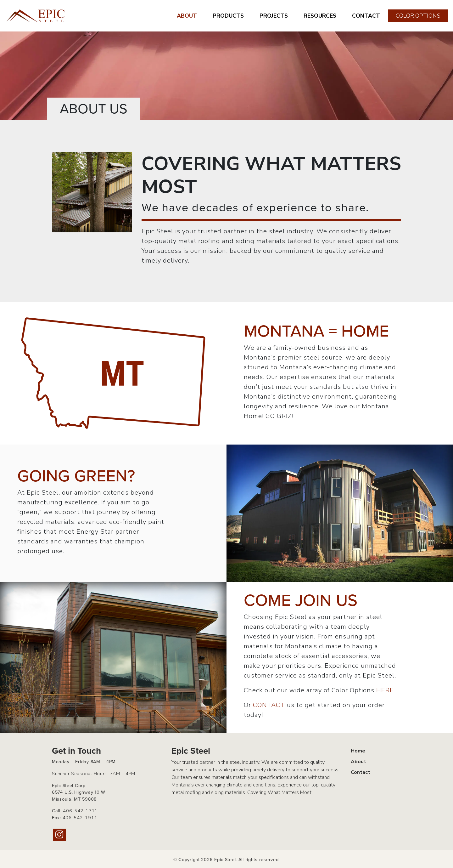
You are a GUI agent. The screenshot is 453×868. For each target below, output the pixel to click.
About (358, 762)
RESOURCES (320, 16)
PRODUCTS (228, 16)
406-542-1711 (80, 811)
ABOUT (187, 16)
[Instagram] (59, 835)
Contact (361, 772)
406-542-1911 (80, 818)
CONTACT (366, 16)
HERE (385, 690)
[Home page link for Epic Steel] (36, 16)
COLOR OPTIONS (418, 16)
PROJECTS (274, 16)
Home (358, 751)
